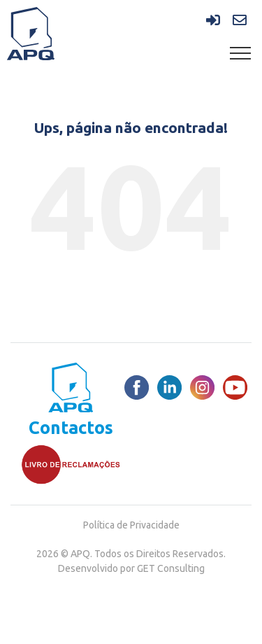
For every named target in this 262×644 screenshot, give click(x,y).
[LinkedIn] (169, 387)
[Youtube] (235, 387)
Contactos (71, 428)
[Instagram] (202, 387)
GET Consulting (171, 568)
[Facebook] (137, 387)
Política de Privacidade (131, 525)
